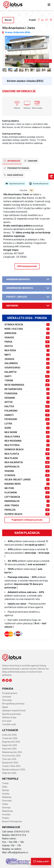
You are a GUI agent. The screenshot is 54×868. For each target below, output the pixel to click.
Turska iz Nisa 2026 (11, 766)
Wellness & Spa (9, 718)
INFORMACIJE (12, 161)
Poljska (6, 818)
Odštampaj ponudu (27, 266)
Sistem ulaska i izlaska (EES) (25, 81)
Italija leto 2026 (9, 773)
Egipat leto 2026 (10, 745)
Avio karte (7, 721)
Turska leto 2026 (10, 738)
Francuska (7, 801)
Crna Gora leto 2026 (11, 756)
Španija (6, 790)
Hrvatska (6, 815)
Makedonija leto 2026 (12, 752)
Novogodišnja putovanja (13, 704)
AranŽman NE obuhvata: (20, 288)
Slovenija (6, 808)
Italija (5, 787)
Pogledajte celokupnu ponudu (27, 520)
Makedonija (7, 811)
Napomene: (12, 306)
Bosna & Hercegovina (12, 822)
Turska (5, 783)
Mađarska (7, 797)
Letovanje (7, 697)
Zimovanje (7, 700)
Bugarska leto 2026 (11, 742)
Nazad (8, 20)
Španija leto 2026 (10, 763)
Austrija (6, 794)
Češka (5, 804)
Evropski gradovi (10, 693)
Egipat (5, 707)
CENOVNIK (31, 161)
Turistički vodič (9, 724)
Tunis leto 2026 (9, 759)
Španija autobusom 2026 (14, 770)
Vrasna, (9, 32)
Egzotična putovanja (11, 714)
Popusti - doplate (17, 297)
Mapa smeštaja (13, 175)
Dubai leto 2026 (9, 749)
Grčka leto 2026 (22, 32)
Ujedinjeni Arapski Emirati (14, 711)
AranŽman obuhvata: (18, 279)
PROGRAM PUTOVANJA (16, 168)
